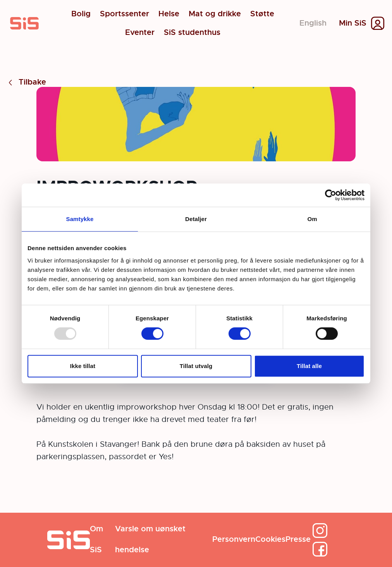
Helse (169, 14)
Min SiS (353, 23)
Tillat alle (309, 366)
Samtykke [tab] (80, 219)
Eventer (140, 33)
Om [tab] (312, 219)
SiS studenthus (192, 33)
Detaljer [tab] (196, 219)
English (313, 23)
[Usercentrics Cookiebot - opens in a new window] (331, 195)
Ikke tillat (83, 366)
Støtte (262, 14)
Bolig (81, 14)
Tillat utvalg (196, 366)
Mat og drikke (215, 14)
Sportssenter (125, 14)
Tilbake (26, 82)
